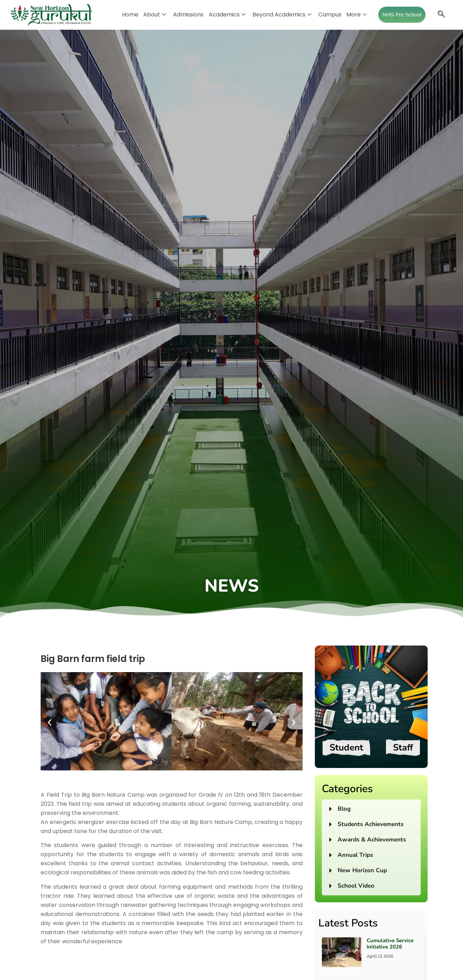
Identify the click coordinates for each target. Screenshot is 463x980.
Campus (330, 15)
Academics (227, 15)
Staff (403, 748)
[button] (50, 723)
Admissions (189, 15)
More (357, 15)
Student (346, 748)
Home (130, 15)
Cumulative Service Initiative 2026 (390, 944)
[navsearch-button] (441, 15)
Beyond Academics (282, 15)
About (155, 15)
